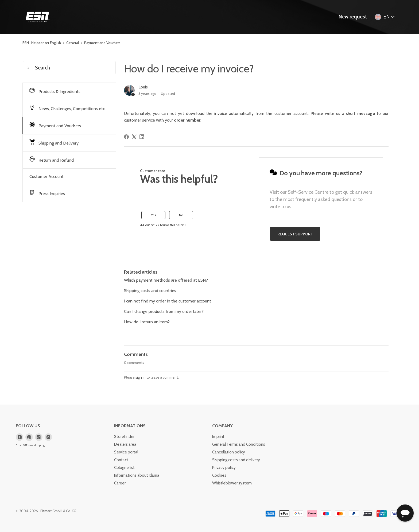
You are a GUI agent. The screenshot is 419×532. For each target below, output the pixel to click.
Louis (143, 87)
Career (120, 483)
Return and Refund (52, 160)
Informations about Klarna (137, 475)
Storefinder (124, 437)
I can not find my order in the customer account (168, 301)
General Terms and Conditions (239, 444)
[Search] (69, 68)
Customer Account (46, 176)
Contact (121, 460)
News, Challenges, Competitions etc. (67, 108)
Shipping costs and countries (150, 291)
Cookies (219, 475)
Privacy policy (224, 468)
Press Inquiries (47, 193)
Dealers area (125, 444)
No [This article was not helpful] (181, 215)
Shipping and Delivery (54, 142)
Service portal (126, 452)
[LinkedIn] (142, 137)
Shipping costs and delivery (236, 460)
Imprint (218, 437)
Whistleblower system (232, 483)
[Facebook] (126, 137)
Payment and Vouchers (102, 43)
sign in (141, 377)
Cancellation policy (229, 452)
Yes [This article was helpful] (153, 215)
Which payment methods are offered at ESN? (166, 280)
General (73, 43)
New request (353, 17)
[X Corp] (134, 137)
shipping (39, 445)
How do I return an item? (147, 322)
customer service (139, 120)
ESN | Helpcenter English (42, 43)
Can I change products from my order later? (164, 311)
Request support (295, 234)
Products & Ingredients (55, 91)
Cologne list (124, 468)
